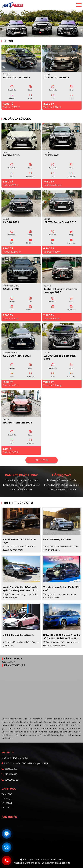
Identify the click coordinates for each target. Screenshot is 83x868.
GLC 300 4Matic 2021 (17, 356)
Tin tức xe (7, 803)
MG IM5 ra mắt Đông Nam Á (18, 635)
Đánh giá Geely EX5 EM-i (57, 539)
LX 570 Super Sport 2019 (60, 222)
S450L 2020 (11, 289)
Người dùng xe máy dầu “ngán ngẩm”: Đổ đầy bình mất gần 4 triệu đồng (20, 589)
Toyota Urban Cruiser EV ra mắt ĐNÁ (61, 589)
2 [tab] (43, 33)
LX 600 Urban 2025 (56, 77)
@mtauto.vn (9, 662)
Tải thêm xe (41, 460)
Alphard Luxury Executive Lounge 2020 (61, 291)
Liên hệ (6, 807)
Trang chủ (7, 794)
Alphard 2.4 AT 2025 (16, 77)
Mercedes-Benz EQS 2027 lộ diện (19, 541)
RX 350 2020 (11, 155)
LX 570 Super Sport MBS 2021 (60, 357)
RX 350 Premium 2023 (17, 423)
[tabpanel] (41, 19)
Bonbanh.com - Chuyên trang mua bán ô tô (48, 863)
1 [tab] (40, 33)
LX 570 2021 (52, 155)
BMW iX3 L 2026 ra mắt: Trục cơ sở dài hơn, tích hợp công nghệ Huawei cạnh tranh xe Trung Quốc (62, 637)
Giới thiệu (6, 799)
